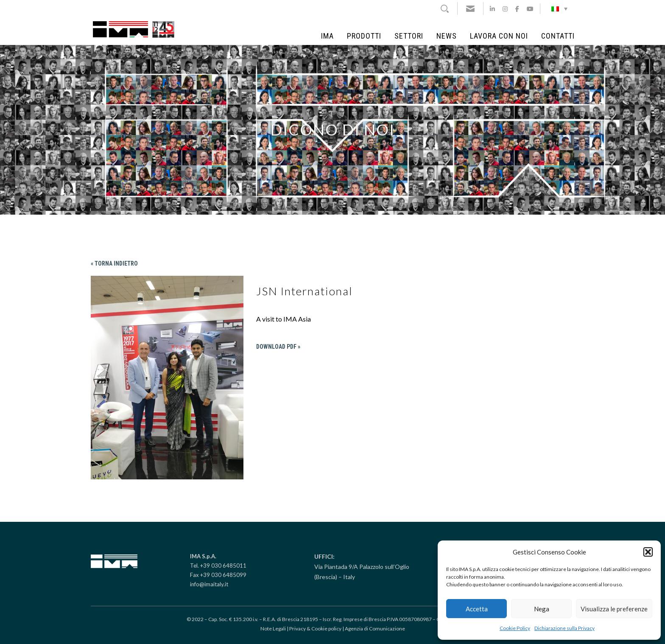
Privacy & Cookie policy (315, 629)
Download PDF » (278, 347)
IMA (327, 36)
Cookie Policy (515, 628)
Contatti (558, 36)
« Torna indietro (114, 263)
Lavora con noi (499, 36)
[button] (648, 552)
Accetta (477, 609)
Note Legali (273, 629)
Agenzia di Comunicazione (375, 629)
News (447, 36)
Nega (542, 609)
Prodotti (364, 36)
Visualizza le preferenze (614, 609)
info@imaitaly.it (209, 584)
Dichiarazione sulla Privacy (564, 628)
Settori (409, 36)
